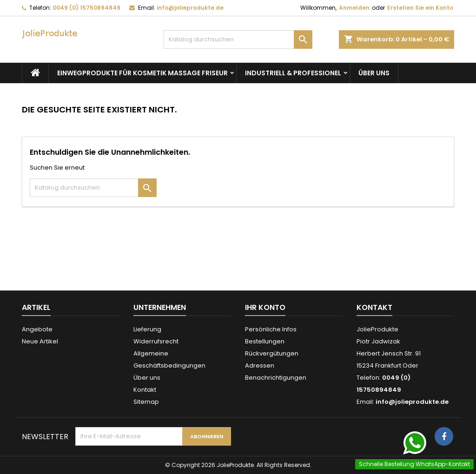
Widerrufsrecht (156, 341)
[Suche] (238, 39)
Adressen (260, 365)
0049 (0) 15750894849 (86, 8)
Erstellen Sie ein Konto (420, 8)
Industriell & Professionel (293, 73)
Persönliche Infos (271, 329)
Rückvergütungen (272, 353)
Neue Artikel (40, 341)
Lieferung (147, 329)
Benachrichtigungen (276, 378)
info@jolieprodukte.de (190, 8)
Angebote (37, 329)
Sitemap (146, 402)
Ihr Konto (265, 307)
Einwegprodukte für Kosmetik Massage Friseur (142, 73)
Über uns (374, 73)
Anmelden (354, 8)
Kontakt (145, 390)
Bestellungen (265, 341)
